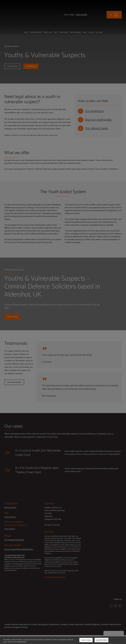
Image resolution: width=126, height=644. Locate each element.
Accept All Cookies (101, 640)
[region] (63, 640)
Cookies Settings (86, 640)
